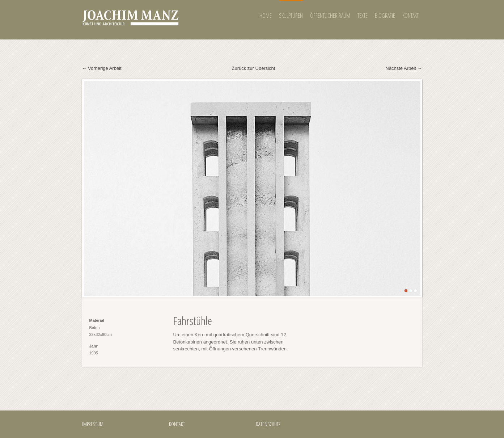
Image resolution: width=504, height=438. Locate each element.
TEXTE (363, 16)
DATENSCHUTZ (268, 424)
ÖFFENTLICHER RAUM (330, 16)
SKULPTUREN (291, 16)
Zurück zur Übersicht (254, 68)
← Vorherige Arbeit (102, 68)
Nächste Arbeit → (404, 68)
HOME (266, 16)
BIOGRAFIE (385, 16)
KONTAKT (410, 16)
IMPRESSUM (93, 424)
